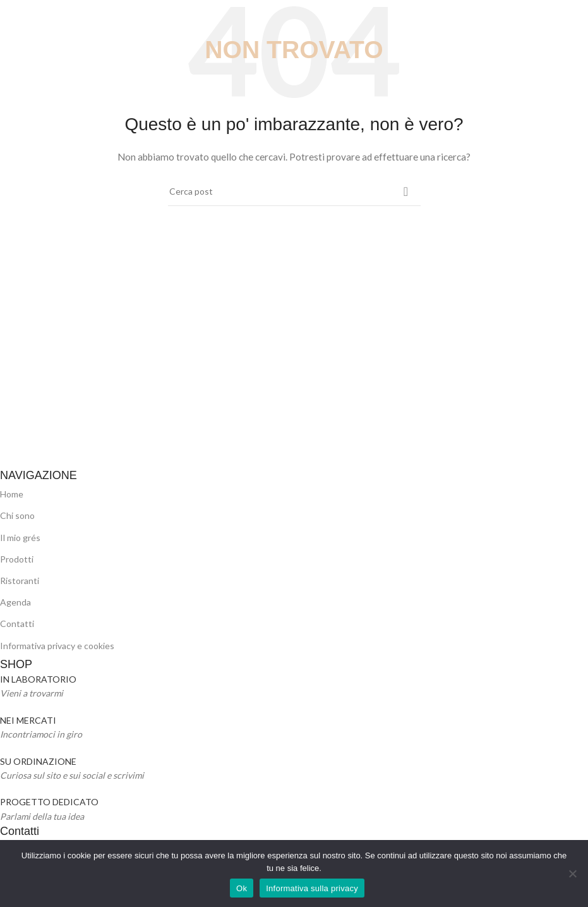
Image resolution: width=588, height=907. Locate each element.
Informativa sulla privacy (312, 888)
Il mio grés (20, 538)
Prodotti (17, 559)
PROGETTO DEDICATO (49, 802)
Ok (242, 888)
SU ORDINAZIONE (38, 761)
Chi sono (17, 515)
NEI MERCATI (28, 720)
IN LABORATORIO (38, 679)
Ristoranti (20, 581)
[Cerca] (294, 192)
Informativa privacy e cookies (57, 646)
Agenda (15, 602)
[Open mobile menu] (12, 19)
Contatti (17, 624)
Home (12, 494)
